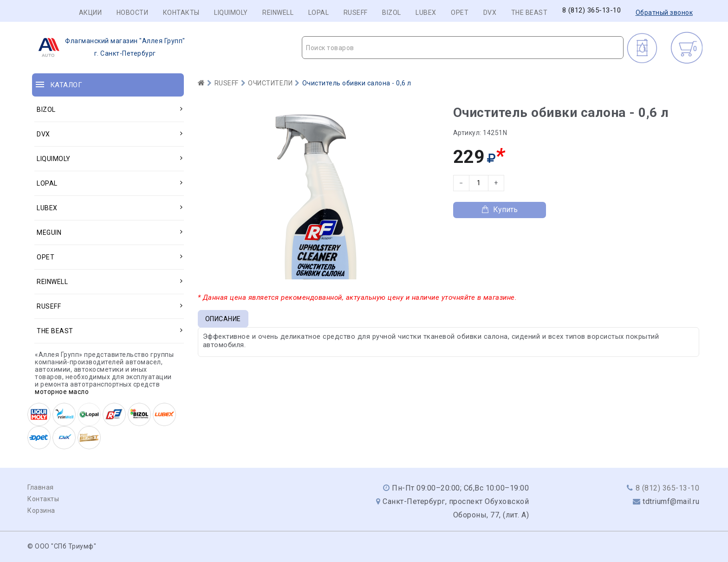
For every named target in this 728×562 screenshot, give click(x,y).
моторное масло (62, 392)
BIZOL (392, 13)
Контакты (181, 13)
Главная (41, 487)
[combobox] (463, 48)
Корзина (41, 510)
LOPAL (319, 13)
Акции (91, 13)
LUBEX (426, 13)
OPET (460, 13)
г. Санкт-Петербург (109, 47)
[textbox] (463, 48)
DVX (490, 13)
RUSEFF (356, 13)
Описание (223, 319)
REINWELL (278, 13)
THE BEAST (530, 13)
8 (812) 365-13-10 (592, 10)
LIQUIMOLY (231, 13)
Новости (133, 13)
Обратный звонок (664, 13)
